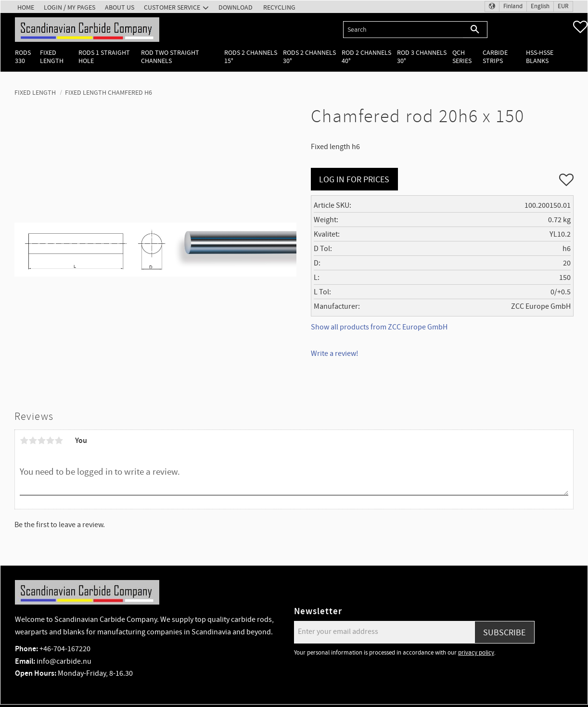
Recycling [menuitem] (279, 7)
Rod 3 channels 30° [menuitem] (422, 57)
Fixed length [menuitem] (52, 57)
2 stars (33, 441)
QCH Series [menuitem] (462, 57)
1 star (24, 441)
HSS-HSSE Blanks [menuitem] (540, 57)
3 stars (41, 441)
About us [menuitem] (120, 7)
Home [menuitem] (26, 7)
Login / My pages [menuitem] (70, 7)
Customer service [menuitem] (172, 7)
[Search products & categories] (403, 30)
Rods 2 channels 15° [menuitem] (251, 57)
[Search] (475, 30)
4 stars (50, 441)
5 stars (59, 441)
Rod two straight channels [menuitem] (170, 57)
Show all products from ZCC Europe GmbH (379, 327)
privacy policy (476, 653)
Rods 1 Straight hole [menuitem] (104, 57)
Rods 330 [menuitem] (23, 57)
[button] (580, 27)
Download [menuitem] (236, 7)
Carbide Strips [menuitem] (495, 57)
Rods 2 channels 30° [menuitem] (309, 57)
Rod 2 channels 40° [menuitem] (366, 57)
